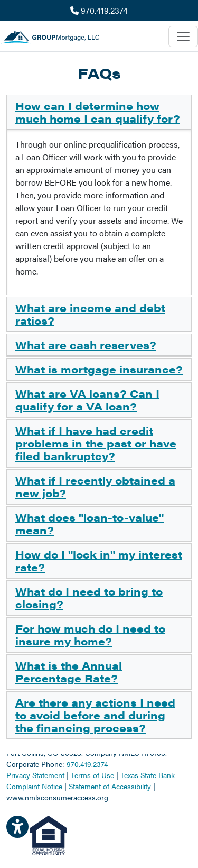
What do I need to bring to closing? (89, 597)
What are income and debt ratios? (90, 314)
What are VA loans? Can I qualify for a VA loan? (87, 400)
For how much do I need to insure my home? (90, 634)
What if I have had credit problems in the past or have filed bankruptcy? (96, 443)
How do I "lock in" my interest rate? (99, 560)
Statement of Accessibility (110, 786)
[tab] (99, 112)
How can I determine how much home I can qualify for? (98, 112)
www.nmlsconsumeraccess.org (57, 797)
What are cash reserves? (86, 345)
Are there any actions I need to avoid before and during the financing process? (95, 715)
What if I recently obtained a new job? (95, 486)
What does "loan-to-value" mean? (89, 523)
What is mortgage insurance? (99, 369)
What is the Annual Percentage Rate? (69, 671)
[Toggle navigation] (183, 36)
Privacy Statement (35, 775)
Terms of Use (92, 775)
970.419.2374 (99, 10)
